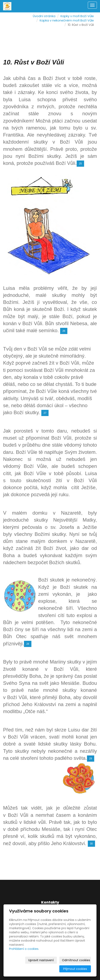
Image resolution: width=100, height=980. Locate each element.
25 (80, 164)
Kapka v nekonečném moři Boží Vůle (67, 20)
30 (91, 844)
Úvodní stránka (44, 16)
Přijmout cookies (75, 969)
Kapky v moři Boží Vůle (77, 16)
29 (91, 759)
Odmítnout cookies (76, 960)
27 (45, 413)
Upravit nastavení (41, 960)
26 (64, 331)
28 (28, 644)
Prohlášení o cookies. (24, 949)
